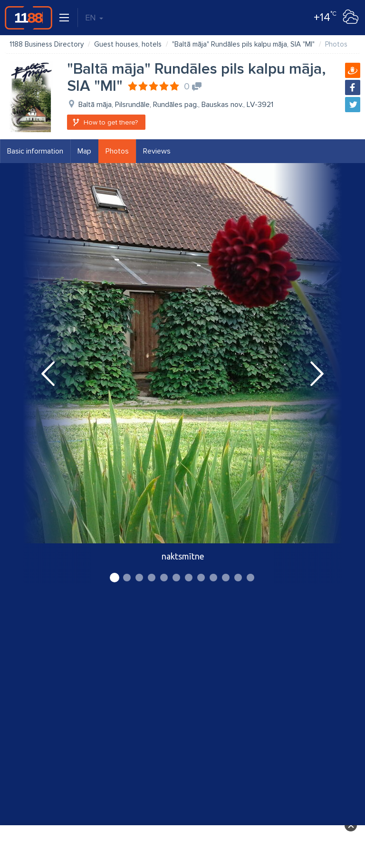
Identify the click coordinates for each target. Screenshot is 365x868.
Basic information (35, 151)
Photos (117, 151)
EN (94, 18)
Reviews (157, 151)
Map (84, 151)
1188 (29, 18)
